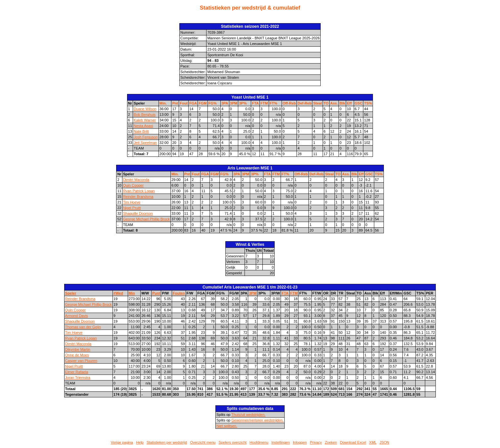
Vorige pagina (122, 442)
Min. (163, 103)
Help (140, 442)
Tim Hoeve (132, 202)
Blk (342, 103)
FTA (255, 103)
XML (373, 442)
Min (132, 293)
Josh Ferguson (146, 137)
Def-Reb (304, 103)
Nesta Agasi (143, 126)
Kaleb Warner (145, 120)
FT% (273, 103)
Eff (349, 103)
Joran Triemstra (78, 378)
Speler (71, 293)
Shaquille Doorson (138, 213)
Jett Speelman (145, 143)
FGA (193, 103)
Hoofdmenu (259, 442)
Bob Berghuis (145, 114)
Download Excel (353, 442)
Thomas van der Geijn (83, 327)
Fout (184, 103)
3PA (225, 103)
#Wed (118, 293)
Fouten (179, 293)
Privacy (316, 442)
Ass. (334, 103)
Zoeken (331, 442)
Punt (156, 293)
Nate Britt (141, 131)
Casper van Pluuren (81, 361)
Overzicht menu (203, 442)
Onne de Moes (77, 355)
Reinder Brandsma (138, 197)
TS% (368, 103)
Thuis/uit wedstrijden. (248, 415)
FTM (264, 103)
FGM (203, 103)
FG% (213, 103)
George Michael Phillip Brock (146, 219)
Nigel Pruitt (132, 208)
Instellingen (281, 442)
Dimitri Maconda (136, 180)
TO (326, 103)
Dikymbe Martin (78, 349)
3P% (243, 103)
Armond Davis (77, 316)
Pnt (175, 103)
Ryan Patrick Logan (139, 191)
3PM (234, 103)
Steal (317, 103)
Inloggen (300, 442)
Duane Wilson (145, 109)
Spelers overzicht (233, 442)
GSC (359, 103)
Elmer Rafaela (77, 372)
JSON (384, 442)
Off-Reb (289, 103)
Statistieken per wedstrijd (167, 442)
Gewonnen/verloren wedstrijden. (257, 420)
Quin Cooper (133, 185)
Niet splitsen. (227, 426)
